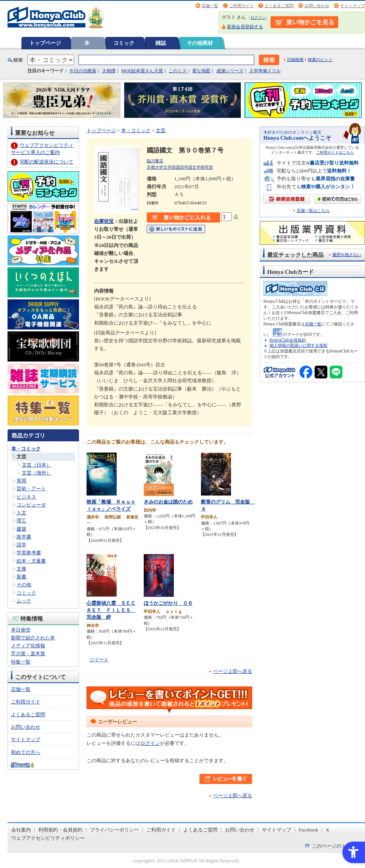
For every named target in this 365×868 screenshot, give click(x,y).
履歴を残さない (347, 255)
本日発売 (21, 630)
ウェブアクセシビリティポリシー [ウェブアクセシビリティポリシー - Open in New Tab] (48, 838)
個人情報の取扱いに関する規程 (298, 345)
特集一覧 (21, 662)
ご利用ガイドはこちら (335, 152)
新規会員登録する (245, 27)
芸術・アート (31, 489)
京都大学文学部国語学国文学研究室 (180, 167)
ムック (24, 601)
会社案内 (21, 830)
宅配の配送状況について (46, 162)
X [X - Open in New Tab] (328, 830)
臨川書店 (155, 161)
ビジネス (26, 497)
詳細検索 (295, 59)
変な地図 (201, 71)
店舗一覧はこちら (313, 211)
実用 (21, 481)
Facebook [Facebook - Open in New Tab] (309, 830)
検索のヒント (320, 59)
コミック (124, 43)
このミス (178, 71)
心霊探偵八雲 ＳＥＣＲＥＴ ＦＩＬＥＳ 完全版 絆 (111, 610)
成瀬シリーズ (230, 71)
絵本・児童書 (31, 561)
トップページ (45, 43)
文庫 (21, 569)
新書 (21, 577)
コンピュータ (31, 505)
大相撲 (109, 71)
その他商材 (200, 43)
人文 (21, 513)
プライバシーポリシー (114, 830)
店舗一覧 (210, 6)
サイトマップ (353, 6)
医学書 (24, 537)
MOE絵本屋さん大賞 (142, 71)
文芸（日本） (36, 465)
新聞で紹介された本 (33, 638)
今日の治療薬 (83, 71)
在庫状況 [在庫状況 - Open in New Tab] (104, 221)
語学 (21, 545)
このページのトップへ (336, 846)
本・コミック (26, 449)
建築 (21, 529)
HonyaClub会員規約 (288, 340)
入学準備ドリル (265, 71)
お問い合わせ (317, 6)
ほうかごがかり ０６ (168, 603)
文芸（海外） (36, 473)
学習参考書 (29, 553)
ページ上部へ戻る (233, 671)
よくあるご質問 (279, 6)
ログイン (258, 18)
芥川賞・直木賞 (28, 654)
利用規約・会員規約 (60, 830)
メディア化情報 (28, 646)
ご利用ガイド (242, 6)
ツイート (99, 660)
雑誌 (161, 43)
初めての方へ (26, 752)
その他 (24, 585)
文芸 (21, 457)
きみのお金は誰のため (168, 502)
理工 (21, 521)
